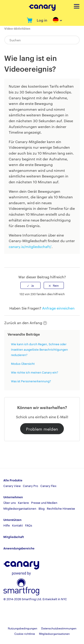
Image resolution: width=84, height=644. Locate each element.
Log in (42, 20)
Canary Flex (48, 486)
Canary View (12, 486)
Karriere (23, 502)
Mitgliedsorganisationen (20, 508)
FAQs (29, 525)
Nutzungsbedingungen (23, 628)
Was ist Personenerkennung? (31, 381)
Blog (42, 508)
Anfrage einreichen (58, 308)
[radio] (30, 285)
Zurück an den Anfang (26, 323)
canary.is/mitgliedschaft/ (30, 247)
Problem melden (42, 429)
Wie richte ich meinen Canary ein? (35, 372)
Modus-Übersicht (23, 363)
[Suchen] (42, 40)
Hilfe (7, 525)
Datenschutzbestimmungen (59, 628)
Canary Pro (30, 486)
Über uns (10, 502)
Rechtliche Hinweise (61, 508)
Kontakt (17, 525)
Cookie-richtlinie (25, 633)
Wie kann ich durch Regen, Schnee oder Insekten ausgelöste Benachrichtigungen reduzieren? (39, 349)
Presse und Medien (44, 502)
